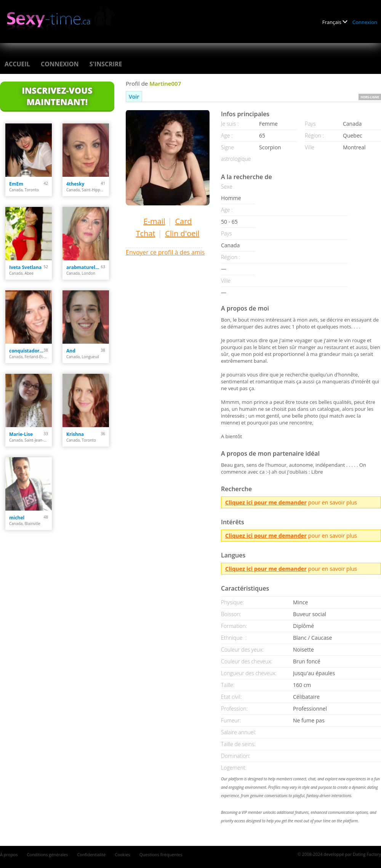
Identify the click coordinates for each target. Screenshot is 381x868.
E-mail (154, 221)
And (71, 351)
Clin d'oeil (182, 233)
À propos (9, 854)
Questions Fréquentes (161, 854)
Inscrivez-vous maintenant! (57, 96)
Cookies (122, 854)
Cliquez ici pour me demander (266, 502)
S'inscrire (106, 64)
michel (17, 518)
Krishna (75, 434)
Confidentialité (91, 854)
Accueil (17, 64)
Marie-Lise (21, 434)
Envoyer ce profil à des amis (165, 252)
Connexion (365, 22)
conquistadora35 (26, 351)
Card (183, 221)
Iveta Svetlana (25, 267)
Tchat (145, 233)
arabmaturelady (84, 267)
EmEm (16, 184)
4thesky (75, 184)
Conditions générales (47, 854)
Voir (134, 97)
